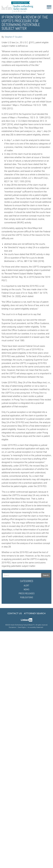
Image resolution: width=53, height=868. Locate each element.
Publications (27, 597)
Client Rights (22, 627)
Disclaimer (12, 627)
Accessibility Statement (35, 627)
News (26, 589)
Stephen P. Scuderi (14, 37)
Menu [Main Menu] (49, 8)
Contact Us (15, 613)
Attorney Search (35, 613)
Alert (26, 585)
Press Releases (27, 593)
